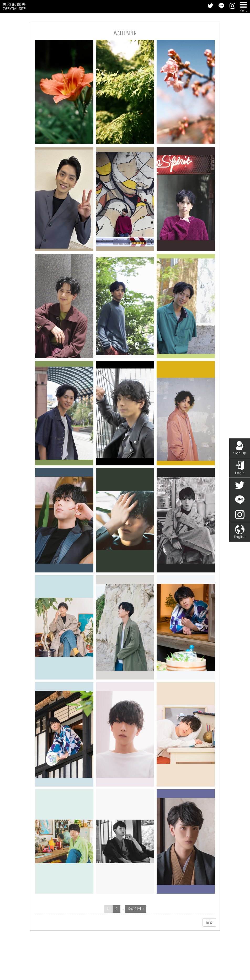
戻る (209, 922)
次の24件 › (136, 909)
